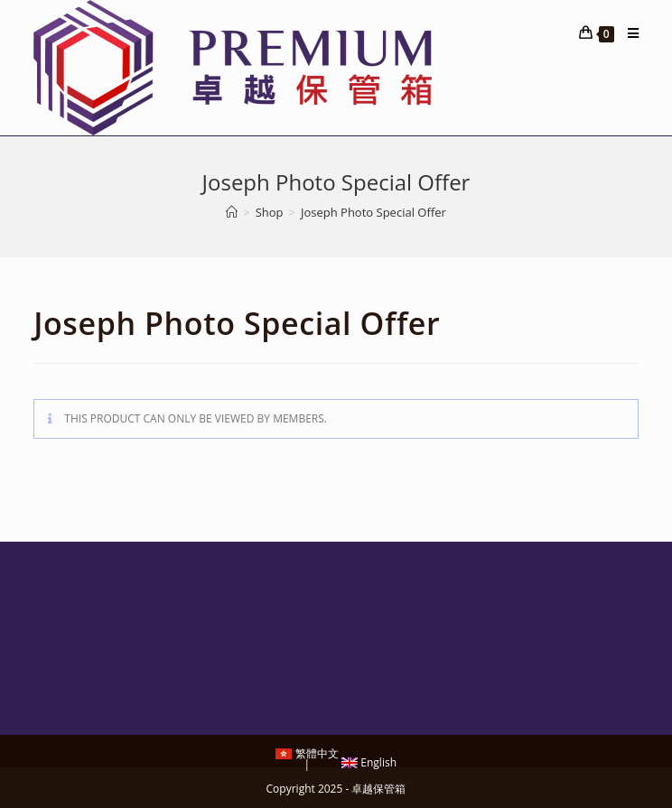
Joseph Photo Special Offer (373, 212)
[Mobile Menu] (626, 33)
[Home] (232, 212)
